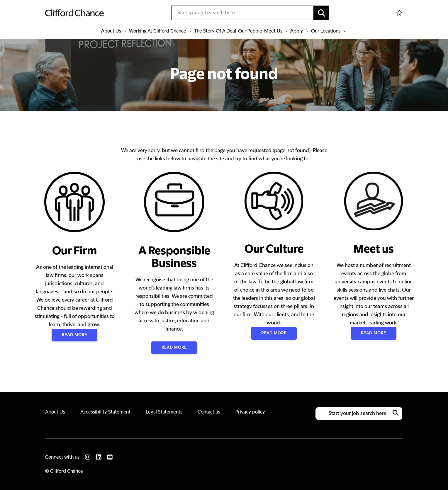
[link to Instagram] (88, 457)
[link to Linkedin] (99, 457)
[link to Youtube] (110, 457)
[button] (322, 13)
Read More (74, 335)
